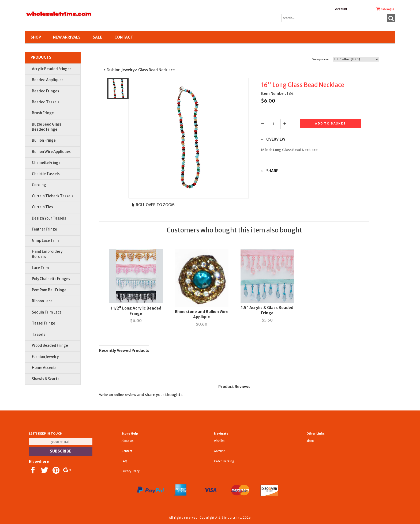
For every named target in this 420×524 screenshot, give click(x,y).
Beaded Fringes (46, 91)
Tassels (39, 335)
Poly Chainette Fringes (51, 279)
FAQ (124, 461)
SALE (97, 37)
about (310, 441)
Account (341, 9)
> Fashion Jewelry (119, 70)
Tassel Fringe (44, 323)
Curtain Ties (42, 207)
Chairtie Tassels (46, 174)
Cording (39, 185)
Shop (36, 37)
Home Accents (44, 368)
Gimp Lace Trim (45, 241)
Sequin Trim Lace (47, 312)
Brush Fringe (43, 113)
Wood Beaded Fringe (50, 346)
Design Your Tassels (49, 218)
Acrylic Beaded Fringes (52, 69)
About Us (127, 441)
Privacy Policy (131, 471)
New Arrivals (67, 37)
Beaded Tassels (46, 102)
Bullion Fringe (44, 140)
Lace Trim (40, 268)
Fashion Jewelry (45, 357)
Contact (124, 37)
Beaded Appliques (48, 80)
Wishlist (219, 441)
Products (41, 57)
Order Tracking (224, 461)
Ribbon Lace (42, 301)
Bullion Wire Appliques (51, 152)
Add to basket (331, 123)
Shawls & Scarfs (46, 379)
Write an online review (118, 395)
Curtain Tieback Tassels (53, 196)
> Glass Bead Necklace (155, 70)
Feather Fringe (44, 229)
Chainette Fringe (46, 163)
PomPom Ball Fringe (49, 290)
